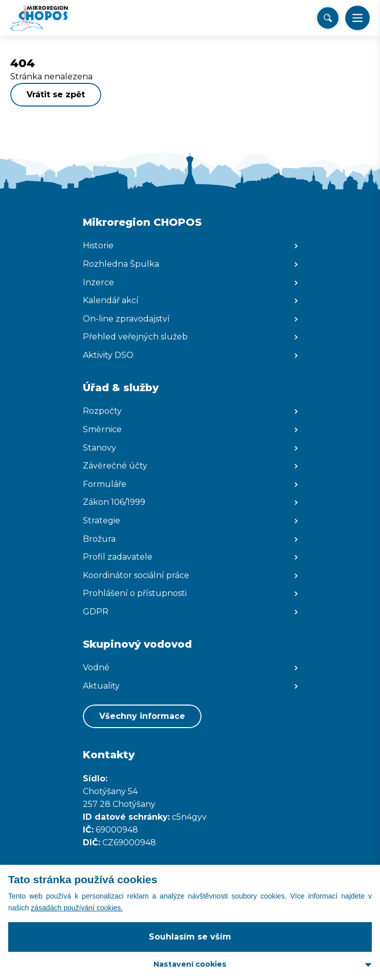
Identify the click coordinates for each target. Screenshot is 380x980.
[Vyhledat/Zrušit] (328, 18)
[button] (357, 18)
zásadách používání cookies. (77, 908)
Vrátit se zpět (56, 94)
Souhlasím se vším (190, 937)
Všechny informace (142, 716)
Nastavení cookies (190, 964)
